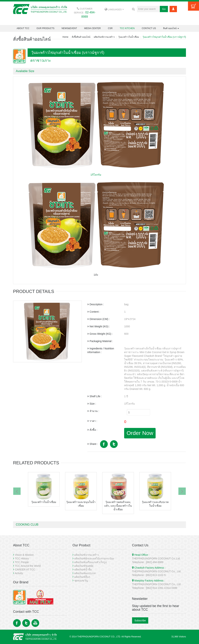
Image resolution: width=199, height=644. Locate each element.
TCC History (22, 558)
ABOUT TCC (23, 28)
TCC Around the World (28, 566)
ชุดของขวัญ (81, 581)
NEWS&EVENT (69, 28)
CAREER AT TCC (25, 570)
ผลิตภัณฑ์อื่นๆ (82, 577)
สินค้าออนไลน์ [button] (171, 28)
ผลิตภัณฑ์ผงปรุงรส (85, 573)
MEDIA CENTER (93, 28)
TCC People (22, 562)
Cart (193, 6)
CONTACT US (149, 28)
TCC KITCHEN (127, 28)
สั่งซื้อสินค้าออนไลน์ (81, 37)
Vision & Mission (24, 555)
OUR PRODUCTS (45, 28)
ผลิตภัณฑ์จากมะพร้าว (104, 37)
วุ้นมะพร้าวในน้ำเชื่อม (129, 37)
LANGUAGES (114, 10)
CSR (110, 28)
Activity (19, 573)
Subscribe (140, 620)
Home (65, 37)
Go (164, 9)
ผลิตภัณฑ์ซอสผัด (84, 566)
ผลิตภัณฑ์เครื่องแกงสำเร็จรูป (90, 562)
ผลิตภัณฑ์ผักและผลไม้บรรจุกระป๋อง (94, 558)
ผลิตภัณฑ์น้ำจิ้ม (83, 570)
